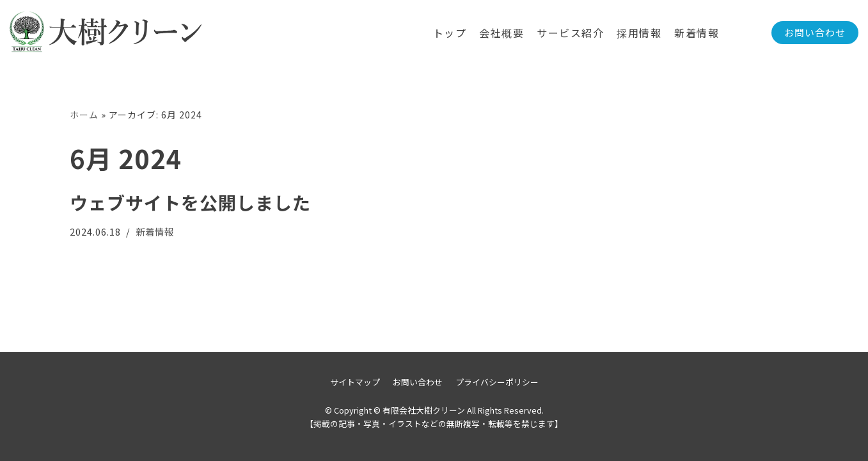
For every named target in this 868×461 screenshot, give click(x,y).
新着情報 (697, 33)
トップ (450, 33)
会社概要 (501, 33)
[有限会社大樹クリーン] (106, 33)
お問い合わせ (815, 32)
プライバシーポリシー (497, 382)
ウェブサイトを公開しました (190, 202)
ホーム (84, 115)
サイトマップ (355, 382)
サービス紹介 (570, 33)
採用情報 (639, 33)
